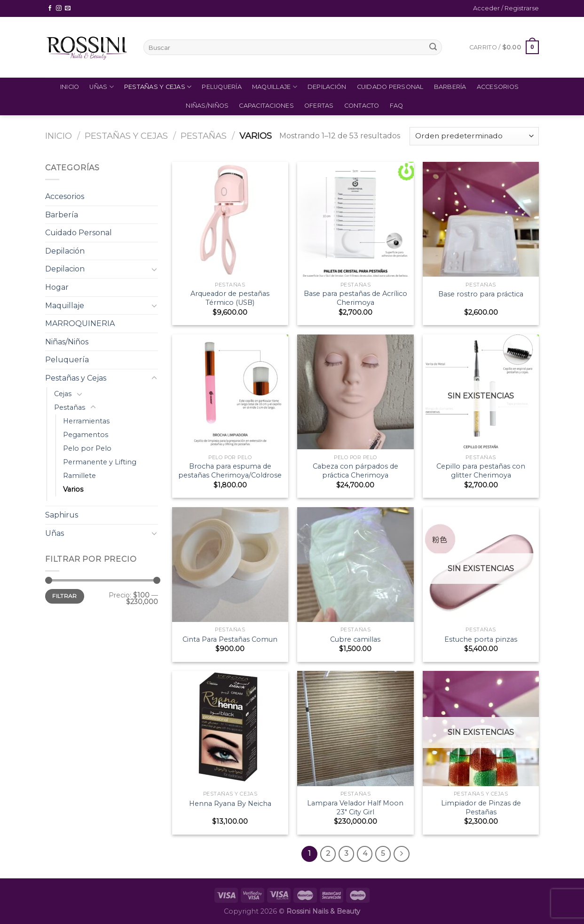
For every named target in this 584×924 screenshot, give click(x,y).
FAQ (397, 106)
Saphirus (62, 515)
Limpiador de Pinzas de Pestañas (481, 808)
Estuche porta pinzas (481, 639)
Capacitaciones (266, 106)
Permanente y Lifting (100, 462)
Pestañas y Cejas (158, 87)
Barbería (450, 87)
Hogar (57, 287)
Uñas (101, 87)
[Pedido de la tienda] (474, 136)
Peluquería (222, 87)
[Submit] (433, 48)
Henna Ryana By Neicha (230, 804)
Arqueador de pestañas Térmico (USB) (230, 298)
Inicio (70, 87)
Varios (73, 489)
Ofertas (319, 106)
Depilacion (65, 269)
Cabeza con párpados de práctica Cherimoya (355, 471)
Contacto (362, 106)
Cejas (63, 394)
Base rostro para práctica (481, 294)
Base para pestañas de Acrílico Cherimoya (355, 298)
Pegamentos (86, 435)
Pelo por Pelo (87, 448)
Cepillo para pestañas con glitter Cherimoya (481, 471)
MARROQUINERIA (80, 323)
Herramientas (86, 421)
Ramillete (79, 476)
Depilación (327, 87)
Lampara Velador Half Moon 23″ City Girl (355, 808)
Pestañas (204, 136)
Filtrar (65, 596)
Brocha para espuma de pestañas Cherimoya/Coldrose (230, 471)
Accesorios (498, 87)
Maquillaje (275, 87)
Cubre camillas (355, 639)
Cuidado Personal (390, 87)
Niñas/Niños (207, 106)
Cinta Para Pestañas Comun (230, 639)
